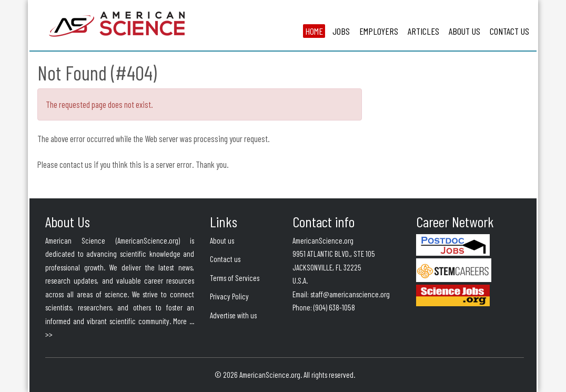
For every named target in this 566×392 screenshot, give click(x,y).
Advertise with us (233, 315)
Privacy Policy (229, 296)
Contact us (225, 259)
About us (222, 240)
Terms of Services (235, 278)
